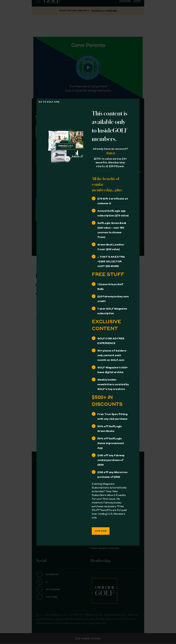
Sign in (111, 153)
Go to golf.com (49, 102)
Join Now (101, 531)
